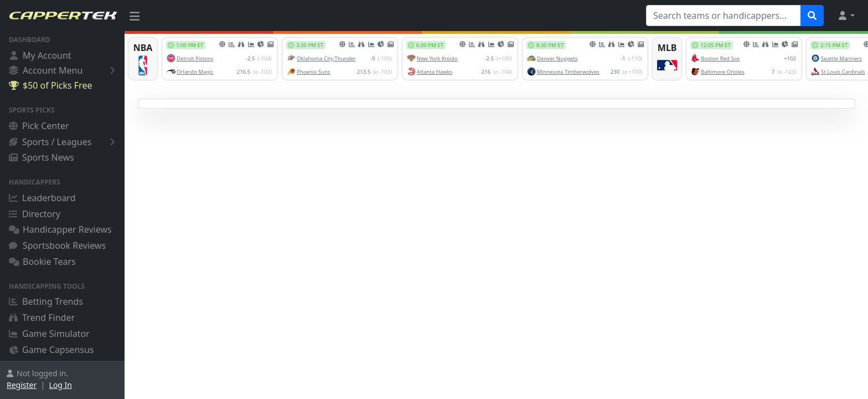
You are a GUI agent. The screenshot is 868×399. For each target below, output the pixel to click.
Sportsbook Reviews (57, 245)
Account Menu (64, 70)
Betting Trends (46, 301)
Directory (35, 214)
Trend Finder (42, 318)
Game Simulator (49, 334)
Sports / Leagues (64, 142)
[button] (846, 16)
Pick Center (39, 126)
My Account (40, 55)
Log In (61, 385)
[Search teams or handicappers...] (724, 16)
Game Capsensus (51, 350)
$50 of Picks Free (50, 85)
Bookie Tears (42, 262)
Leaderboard (42, 198)
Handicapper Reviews (60, 229)
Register (22, 385)
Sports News (42, 157)
